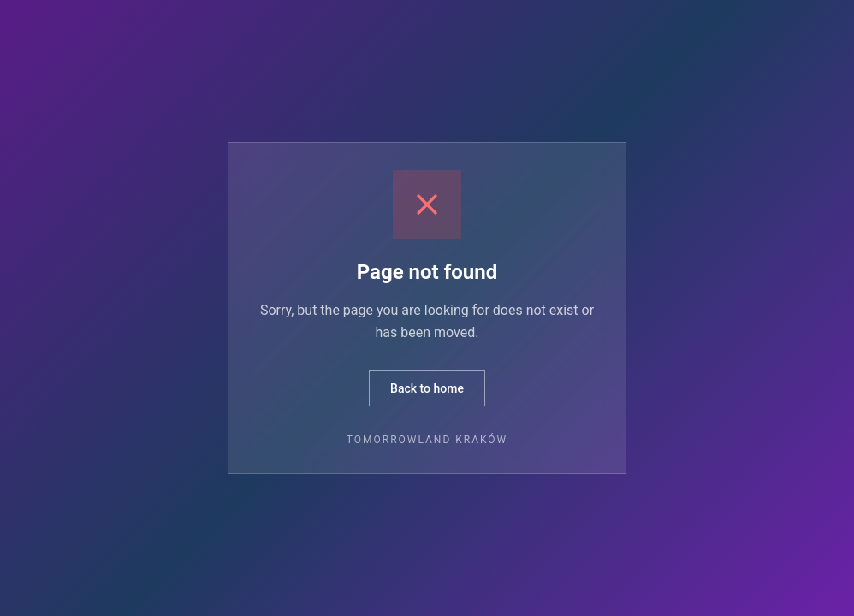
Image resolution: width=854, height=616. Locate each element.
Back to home (427, 388)
